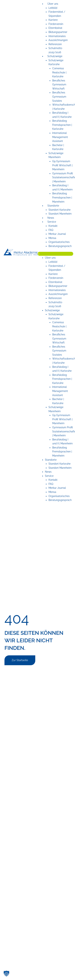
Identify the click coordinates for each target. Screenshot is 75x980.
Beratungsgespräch (60, 246)
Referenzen (55, 44)
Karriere (53, 20)
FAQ (51, 230)
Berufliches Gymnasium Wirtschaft (59, 85)
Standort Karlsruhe (60, 210)
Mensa (52, 238)
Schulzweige (55, 56)
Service (52, 222)
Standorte (53, 206)
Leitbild (53, 8)
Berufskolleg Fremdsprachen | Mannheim (62, 197)
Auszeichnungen (58, 40)
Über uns (53, 4)
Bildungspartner (58, 32)
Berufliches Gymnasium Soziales (59, 97)
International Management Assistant (60, 137)
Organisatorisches (59, 242)
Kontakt (53, 226)
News (51, 218)
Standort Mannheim (60, 214)
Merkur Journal (57, 234)
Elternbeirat (55, 28)
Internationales (57, 36)
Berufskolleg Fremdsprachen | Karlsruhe (62, 125)
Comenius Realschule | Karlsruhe (59, 72)
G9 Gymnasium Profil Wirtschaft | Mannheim (62, 165)
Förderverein (56, 24)
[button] (55, 254)
